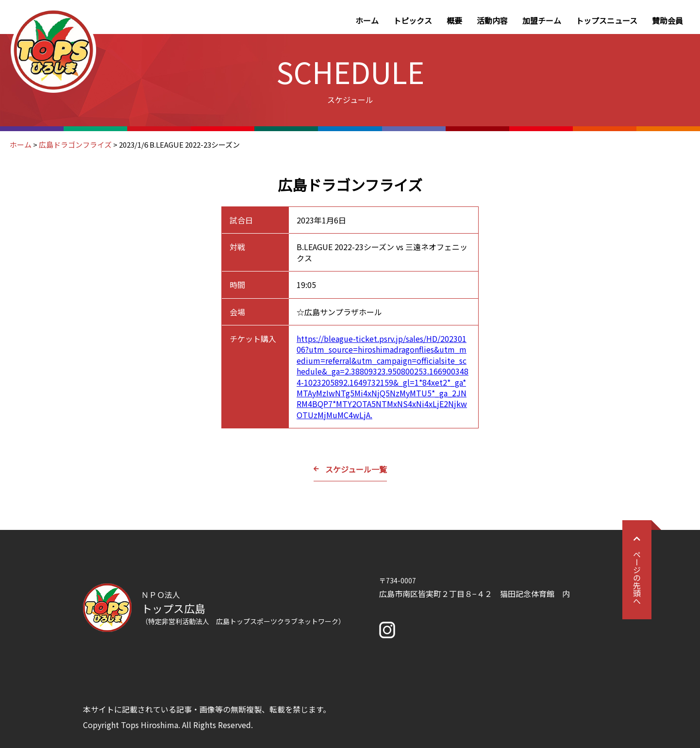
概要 (454, 20)
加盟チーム (542, 20)
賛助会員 (667, 20)
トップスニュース (607, 20)
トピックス (413, 20)
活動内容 (492, 20)
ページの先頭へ (637, 570)
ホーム (367, 20)
